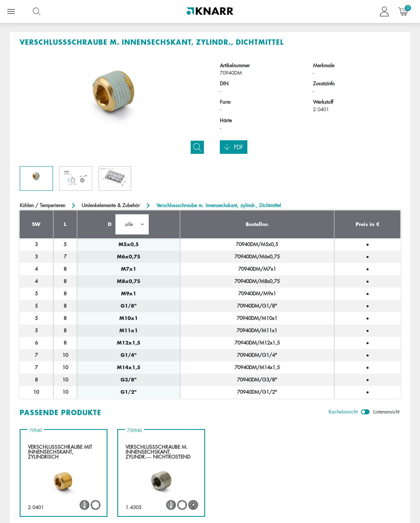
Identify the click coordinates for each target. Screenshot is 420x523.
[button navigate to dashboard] (384, 11)
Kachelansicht (343, 412)
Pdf (234, 147)
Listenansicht (386, 412)
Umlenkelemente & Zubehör (111, 205)
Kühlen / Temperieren (42, 205)
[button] (132, 224)
